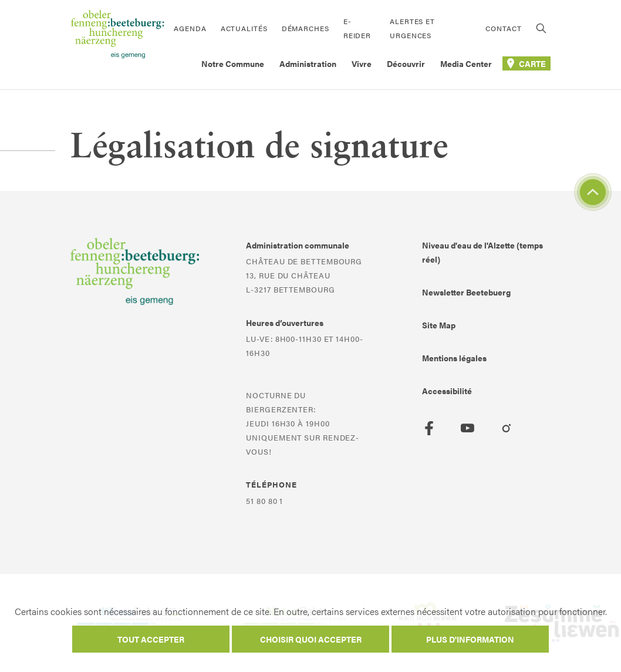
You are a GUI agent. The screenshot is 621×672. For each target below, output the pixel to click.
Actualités (244, 28)
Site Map (439, 325)
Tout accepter (151, 639)
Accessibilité (447, 391)
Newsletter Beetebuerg (466, 292)
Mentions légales (454, 358)
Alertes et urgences (412, 28)
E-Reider (357, 28)
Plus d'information (470, 639)
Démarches (306, 28)
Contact (503, 28)
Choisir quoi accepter (311, 639)
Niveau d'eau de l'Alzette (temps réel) (482, 252)
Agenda (190, 28)
